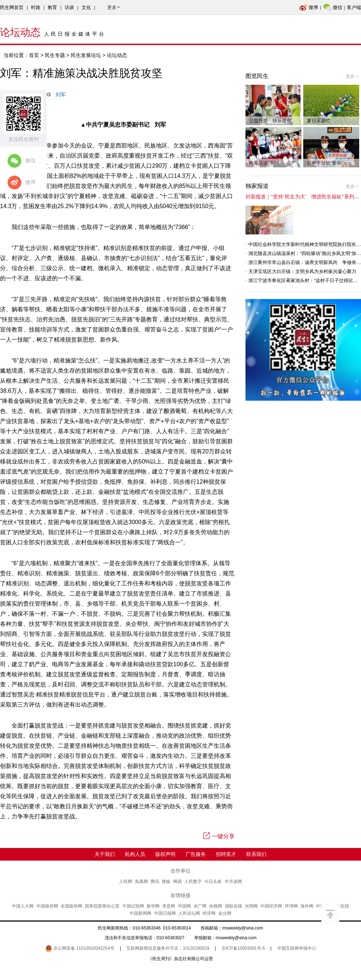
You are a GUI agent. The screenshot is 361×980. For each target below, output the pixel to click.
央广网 (200, 906)
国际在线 (234, 906)
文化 (86, 7)
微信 (333, 7)
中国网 (184, 906)
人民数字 (193, 882)
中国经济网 (271, 906)
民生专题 (55, 55)
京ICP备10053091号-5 (243, 948)
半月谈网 (233, 882)
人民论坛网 (189, 913)
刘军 (61, 95)
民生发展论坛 (86, 55)
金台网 (225, 913)
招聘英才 (226, 854)
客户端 (354, 7)
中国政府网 (47, 906)
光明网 (251, 906)
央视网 (216, 906)
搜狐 (166, 882)
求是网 (169, 906)
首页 (34, 55)
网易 (178, 882)
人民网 (126, 882)
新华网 (153, 906)
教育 (52, 7)
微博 (308, 7)
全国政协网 (71, 906)
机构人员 (135, 854)
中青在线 (340, 906)
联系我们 (256, 854)
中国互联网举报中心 (297, 948)
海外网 (307, 906)
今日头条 (213, 882)
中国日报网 (165, 913)
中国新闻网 (140, 913)
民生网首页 (12, 7)
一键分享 (219, 836)
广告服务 (196, 854)
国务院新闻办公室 (102, 906)
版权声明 (165, 854)
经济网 (209, 913)
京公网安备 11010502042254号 (80, 948)
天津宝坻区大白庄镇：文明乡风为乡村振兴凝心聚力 (302, 271)
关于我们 (105, 854)
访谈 (69, 7)
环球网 (291, 906)
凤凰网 (142, 882)
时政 (36, 7)
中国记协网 (133, 906)
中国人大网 (23, 906)
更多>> (353, 76)
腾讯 (155, 882)
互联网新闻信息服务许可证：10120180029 (168, 948)
